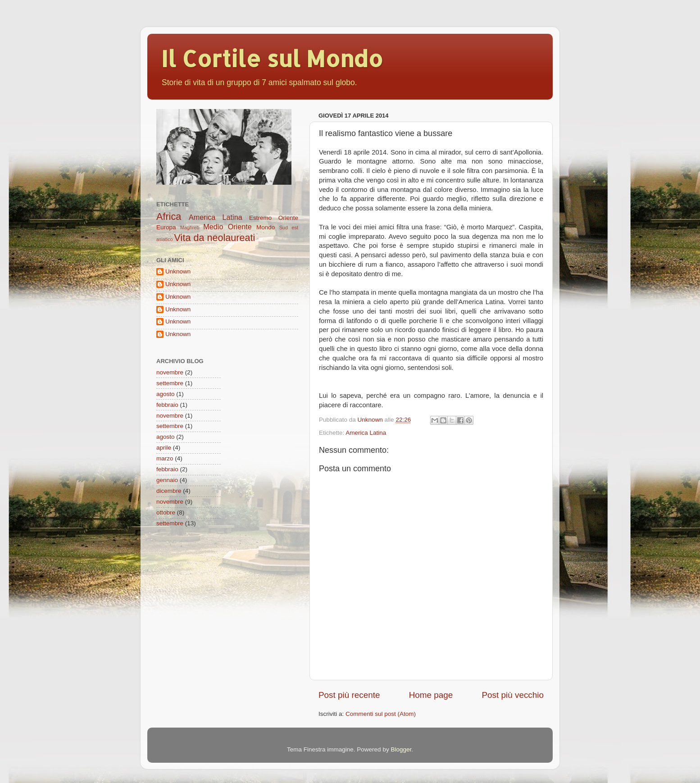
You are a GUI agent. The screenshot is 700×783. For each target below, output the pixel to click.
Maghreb (190, 228)
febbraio (167, 405)
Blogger (401, 749)
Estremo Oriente (274, 218)
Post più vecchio (513, 695)
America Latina (366, 433)
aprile (164, 448)
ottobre (166, 512)
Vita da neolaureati (215, 238)
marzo (165, 458)
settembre (170, 383)
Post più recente (349, 695)
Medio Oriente (227, 227)
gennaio (167, 480)
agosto (166, 394)
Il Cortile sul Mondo (272, 58)
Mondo (266, 227)
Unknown (178, 271)
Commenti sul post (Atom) (381, 714)
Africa (169, 216)
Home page (431, 695)
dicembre (169, 491)
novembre (170, 372)
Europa (166, 227)
